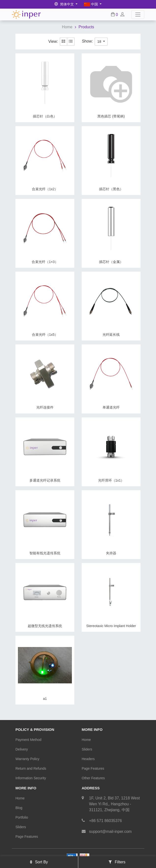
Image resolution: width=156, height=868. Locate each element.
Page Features (93, 768)
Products (86, 27)
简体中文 (65, 4)
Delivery (22, 749)
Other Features (93, 778)
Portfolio (22, 817)
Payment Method (28, 740)
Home (67, 27)
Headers (88, 759)
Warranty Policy (27, 759)
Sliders (87, 749)
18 (100, 42)
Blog (19, 808)
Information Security (31, 778)
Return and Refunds (31, 768)
